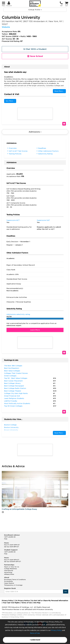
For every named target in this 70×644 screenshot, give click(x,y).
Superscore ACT (13, 220)
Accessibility (8, 581)
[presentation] (2, 512)
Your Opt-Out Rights (11, 603)
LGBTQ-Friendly (11, 401)
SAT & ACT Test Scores (18, 151)
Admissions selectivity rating (18, 314)
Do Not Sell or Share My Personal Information (50, 601)
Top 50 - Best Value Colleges (16, 378)
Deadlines (42, 148)
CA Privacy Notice (22, 601)
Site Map (37, 603)
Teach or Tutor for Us (12, 567)
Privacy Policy (56, 630)
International (9, 571)
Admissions (35, 132)
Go (66, 591)
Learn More (35, 330)
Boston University (11, 427)
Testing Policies (15, 154)
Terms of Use (35, 633)
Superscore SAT (43, 220)
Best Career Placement (13, 381)
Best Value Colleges (12, 371)
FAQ (6, 539)
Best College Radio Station (15, 388)
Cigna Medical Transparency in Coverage (13, 584)
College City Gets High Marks (16, 393)
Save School (64, 124)
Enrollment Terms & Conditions (15, 580)
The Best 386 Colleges (13, 366)
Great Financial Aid (12, 396)
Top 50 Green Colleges (13, 406)
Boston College (10, 425)
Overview (13, 148)
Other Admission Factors (48, 151)
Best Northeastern (12, 368)
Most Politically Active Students (17, 403)
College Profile (35, 10)
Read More (59, 91)
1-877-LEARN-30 (10, 537)
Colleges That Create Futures (16, 373)
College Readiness (11, 569)
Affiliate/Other (9, 574)
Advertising (8, 572)
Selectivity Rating (45, 154)
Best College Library (12, 383)
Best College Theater (13, 391)
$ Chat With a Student (35, 49)
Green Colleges (10, 376)
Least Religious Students (14, 398)
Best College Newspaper (14, 386)
